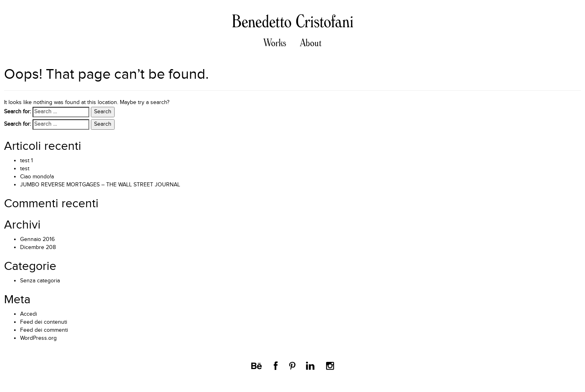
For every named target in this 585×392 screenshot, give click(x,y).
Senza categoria (40, 281)
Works (275, 43)
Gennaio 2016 (37, 239)
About (311, 43)
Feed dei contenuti (44, 322)
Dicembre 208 (38, 247)
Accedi (29, 314)
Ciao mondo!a (37, 177)
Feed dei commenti (44, 330)
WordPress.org (38, 338)
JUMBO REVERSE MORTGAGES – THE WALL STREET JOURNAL (100, 185)
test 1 (27, 161)
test (25, 169)
